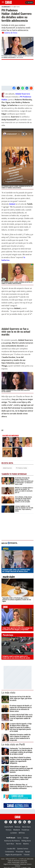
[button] (17, 48)
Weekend (17, 830)
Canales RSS (11, 849)
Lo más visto (8, 693)
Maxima (26, 844)
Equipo (28, 852)
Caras (19, 838)
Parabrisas (25, 830)
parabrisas (17, 635)
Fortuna (9, 830)
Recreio (19, 844)
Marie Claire (26, 827)
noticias (17, 549)
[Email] (31, 88)
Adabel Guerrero (7, 468)
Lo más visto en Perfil (13, 744)
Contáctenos (10, 852)
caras (17, 607)
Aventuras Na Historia (12, 841)
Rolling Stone (26, 841)
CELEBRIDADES (6, 7)
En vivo (29, 3)
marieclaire (17, 577)
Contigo (26, 838)
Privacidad (20, 852)
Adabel (12, 204)
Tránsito (27, 855)
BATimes (22, 833)
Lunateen (14, 833)
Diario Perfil (9, 827)
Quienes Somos (23, 849)
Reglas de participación (14, 855)
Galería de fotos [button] (10, 33)
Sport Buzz (10, 844)
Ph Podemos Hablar (22, 468)
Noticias (17, 827)
